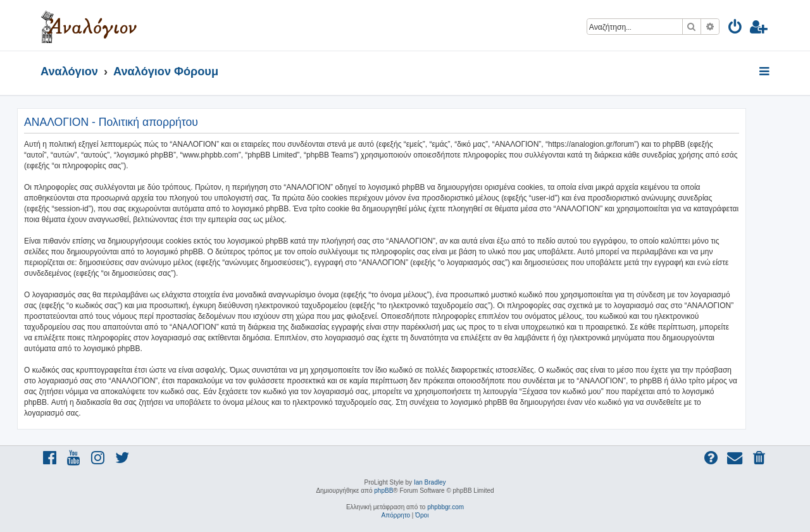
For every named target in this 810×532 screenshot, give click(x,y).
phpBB (383, 491)
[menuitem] (736, 29)
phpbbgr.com (445, 507)
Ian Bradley (430, 482)
